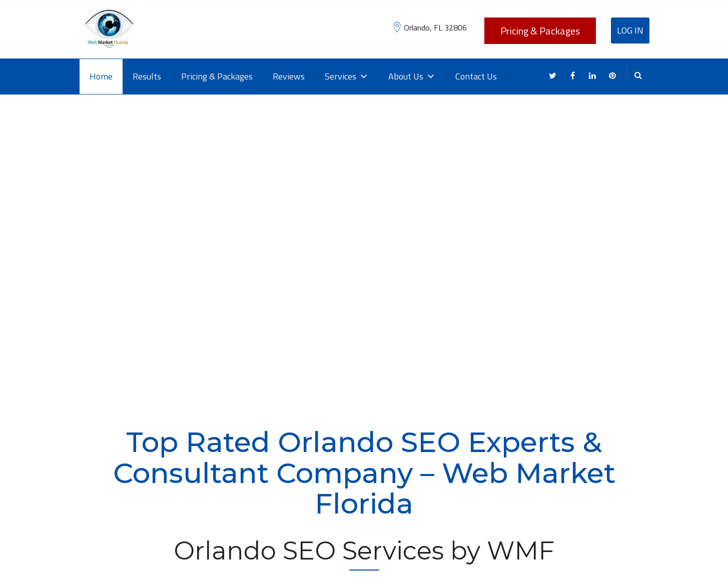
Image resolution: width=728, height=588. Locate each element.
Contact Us (476, 76)
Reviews (289, 76)
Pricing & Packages (540, 31)
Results (147, 76)
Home (101, 76)
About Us (412, 76)
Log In (630, 30)
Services (346, 76)
